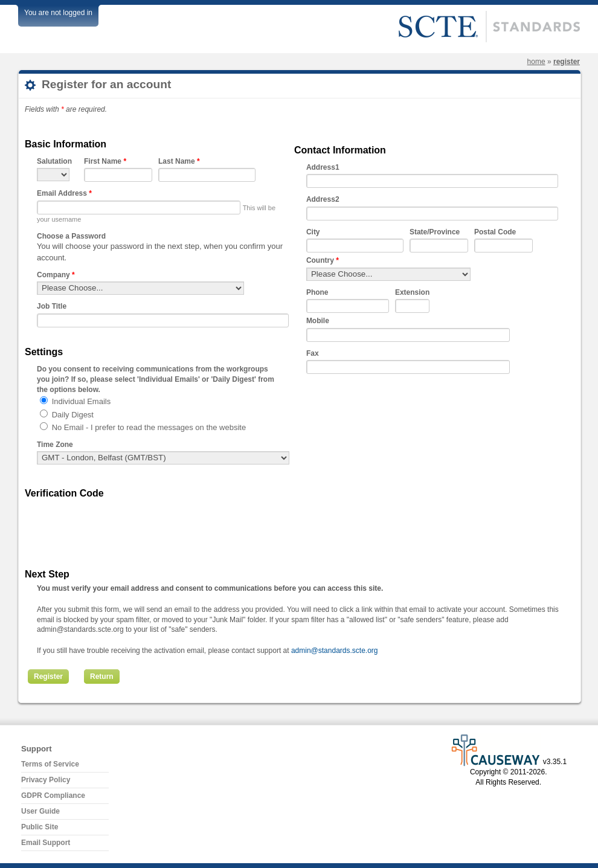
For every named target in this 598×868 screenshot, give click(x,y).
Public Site (40, 827)
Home (536, 62)
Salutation (54, 161)
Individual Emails (82, 401)
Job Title (52, 306)
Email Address (64, 193)
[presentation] (129, 526)
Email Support (46, 843)
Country (323, 260)
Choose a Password (71, 236)
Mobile (318, 321)
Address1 (323, 167)
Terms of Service (50, 764)
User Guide (40, 811)
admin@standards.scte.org (335, 651)
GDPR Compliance (53, 796)
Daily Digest (73, 415)
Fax (313, 353)
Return (102, 677)
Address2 (323, 199)
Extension (412, 292)
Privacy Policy (46, 780)
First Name (105, 161)
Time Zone (55, 445)
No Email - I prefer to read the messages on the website (149, 427)
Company (56, 275)
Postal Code (495, 232)
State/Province (435, 232)
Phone (317, 292)
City (313, 232)
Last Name (179, 161)
